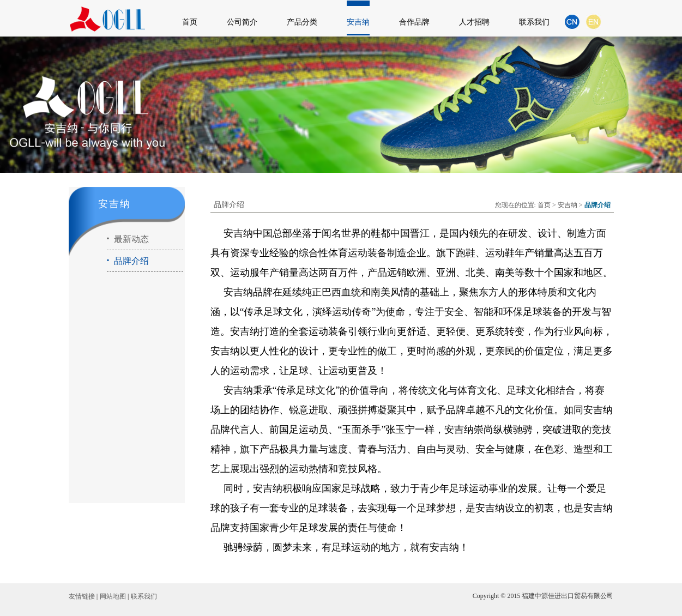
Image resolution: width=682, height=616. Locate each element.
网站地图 (113, 596)
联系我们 (534, 22)
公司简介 (242, 22)
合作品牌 (414, 22)
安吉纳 (358, 22)
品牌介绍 (128, 261)
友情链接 (82, 596)
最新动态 (128, 239)
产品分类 (302, 22)
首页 (190, 22)
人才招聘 (474, 22)
